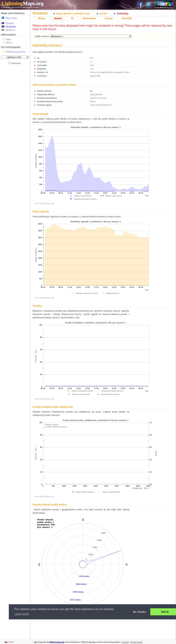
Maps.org (22, 3)
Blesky (41, 18)
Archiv (103, 13)
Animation (17, 63)
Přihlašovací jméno (15, 52)
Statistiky (123, 13)
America (10, 30)
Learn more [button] (22, 614)
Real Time (11, 18)
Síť (72, 18)
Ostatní (109, 18)
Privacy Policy (136, 642)
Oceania (11, 26)
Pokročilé (127, 18)
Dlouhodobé (89, 18)
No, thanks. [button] (140, 612)
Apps (8, 39)
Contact (125, 642)
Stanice (58, 18)
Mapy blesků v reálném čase (73, 13)
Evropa (10, 23)
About (9, 42)
